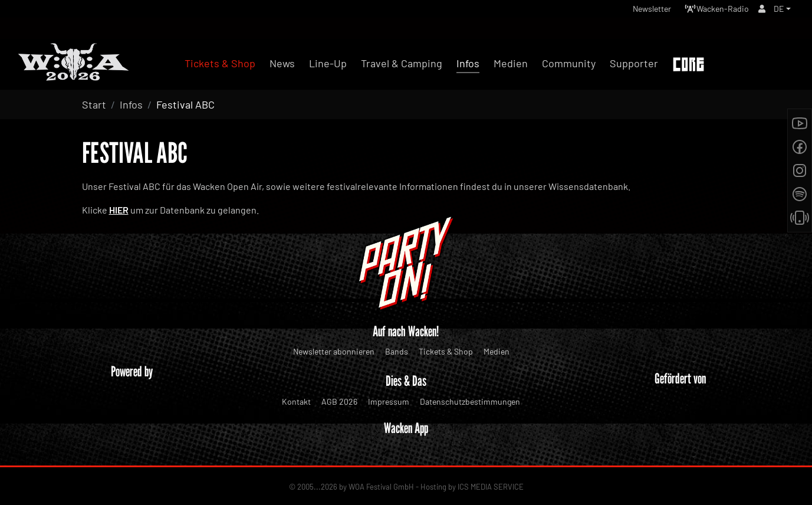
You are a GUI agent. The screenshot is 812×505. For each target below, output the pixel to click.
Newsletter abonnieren (334, 351)
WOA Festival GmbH (381, 487)
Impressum (389, 401)
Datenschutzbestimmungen (470, 401)
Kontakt (296, 401)
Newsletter (635, 12)
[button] (781, 12)
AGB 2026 (339, 401)
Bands (397, 351)
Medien (497, 351)
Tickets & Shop (446, 351)
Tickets (764, 65)
